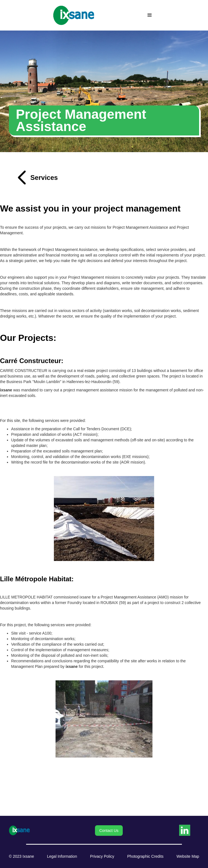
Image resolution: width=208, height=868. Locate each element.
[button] (150, 15)
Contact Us (109, 831)
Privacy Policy (102, 856)
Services (44, 178)
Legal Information (62, 856)
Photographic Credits (145, 856)
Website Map (188, 856)
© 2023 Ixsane (22, 856)
